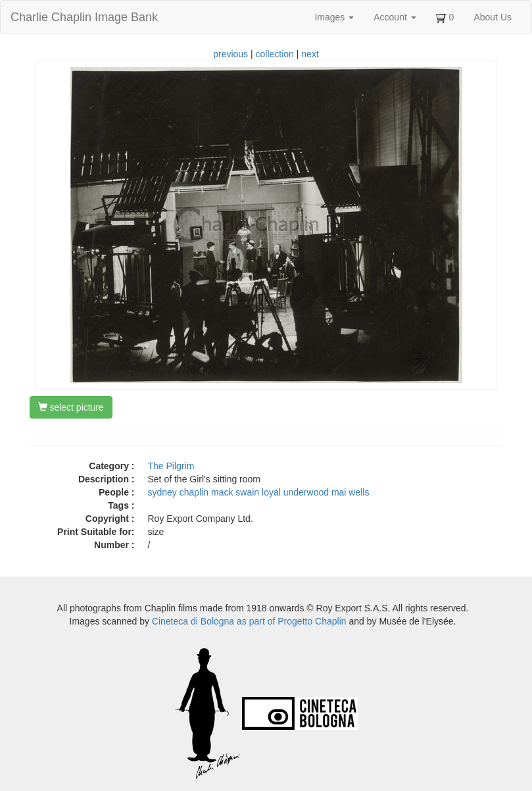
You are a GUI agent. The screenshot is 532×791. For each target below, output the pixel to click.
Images (334, 17)
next (310, 54)
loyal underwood (295, 492)
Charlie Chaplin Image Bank (84, 17)
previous (230, 54)
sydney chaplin (179, 492)
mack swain (235, 492)
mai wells (351, 492)
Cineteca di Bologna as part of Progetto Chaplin (249, 621)
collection (275, 54)
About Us (493, 17)
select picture (71, 407)
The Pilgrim (171, 466)
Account (395, 17)
